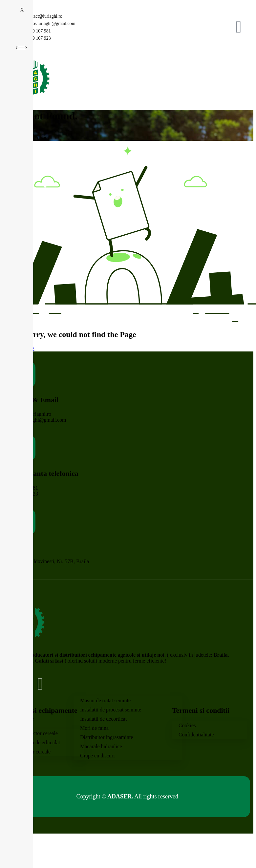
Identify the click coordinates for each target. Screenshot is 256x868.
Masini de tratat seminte (105, 700)
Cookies (187, 725)
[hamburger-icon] (236, 78)
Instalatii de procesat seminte (111, 710)
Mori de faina (94, 728)
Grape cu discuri (97, 756)
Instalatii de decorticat (103, 719)
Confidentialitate (196, 735)
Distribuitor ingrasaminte (107, 737)
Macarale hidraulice (101, 746)
